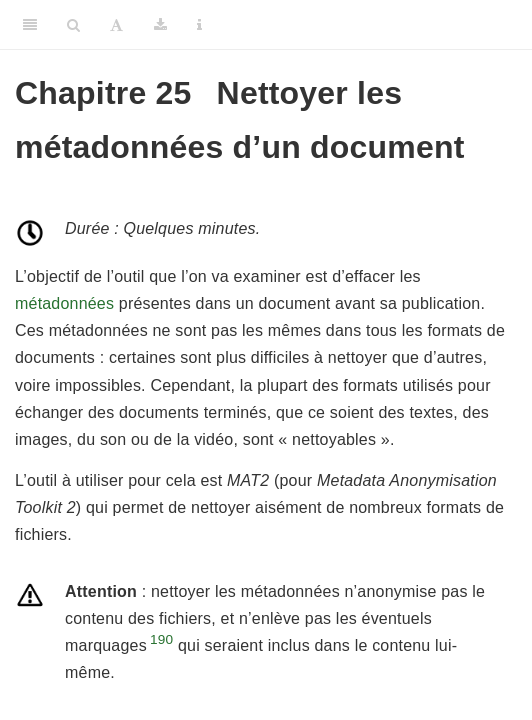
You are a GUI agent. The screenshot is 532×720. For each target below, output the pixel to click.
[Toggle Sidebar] (30, 25)
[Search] (73, 25)
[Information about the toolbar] (199, 25)
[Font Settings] (116, 25)
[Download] (160, 25)
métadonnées (64, 303)
